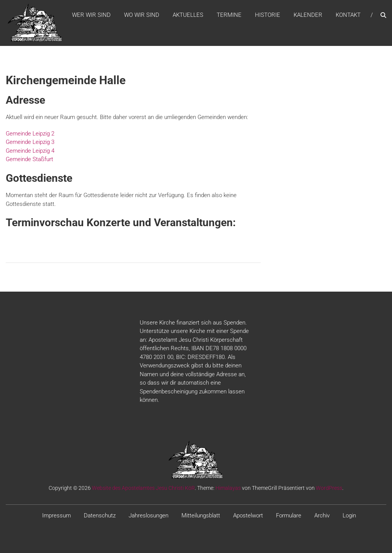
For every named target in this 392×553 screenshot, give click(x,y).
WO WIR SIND (142, 15)
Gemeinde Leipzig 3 (30, 142)
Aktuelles (188, 15)
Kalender (308, 15)
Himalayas (228, 488)
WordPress (329, 488)
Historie (268, 15)
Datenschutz (100, 515)
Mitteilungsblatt (201, 515)
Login (349, 515)
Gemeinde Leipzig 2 (30, 134)
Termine (229, 15)
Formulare (289, 515)
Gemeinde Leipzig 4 (30, 151)
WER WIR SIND (91, 15)
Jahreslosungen (149, 515)
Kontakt (348, 15)
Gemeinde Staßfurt (29, 159)
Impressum (56, 515)
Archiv (322, 515)
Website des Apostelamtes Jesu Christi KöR (143, 488)
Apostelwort (248, 515)
